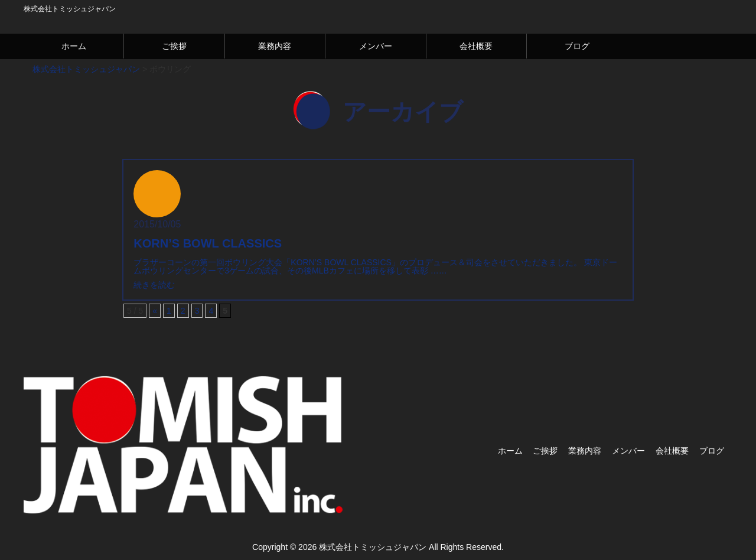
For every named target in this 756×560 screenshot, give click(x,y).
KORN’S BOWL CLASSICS (208, 243)
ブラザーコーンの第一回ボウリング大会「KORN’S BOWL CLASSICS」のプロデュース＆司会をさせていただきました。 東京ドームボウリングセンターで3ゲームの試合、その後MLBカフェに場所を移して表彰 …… (375, 266)
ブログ (577, 46)
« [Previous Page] (155, 311)
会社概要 (476, 46)
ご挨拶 (174, 46)
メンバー (376, 46)
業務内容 (275, 46)
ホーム (74, 46)
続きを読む (154, 285)
